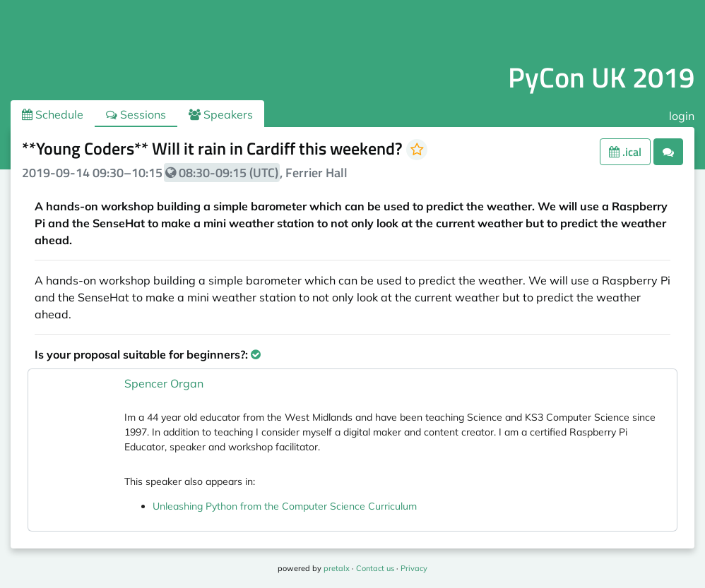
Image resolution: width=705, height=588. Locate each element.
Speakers (221, 114)
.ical (625, 152)
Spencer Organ (164, 383)
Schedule (53, 114)
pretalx (337, 568)
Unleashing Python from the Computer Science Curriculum (285, 506)
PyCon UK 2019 (601, 77)
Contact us (375, 568)
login (682, 116)
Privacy (414, 568)
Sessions (136, 114)
